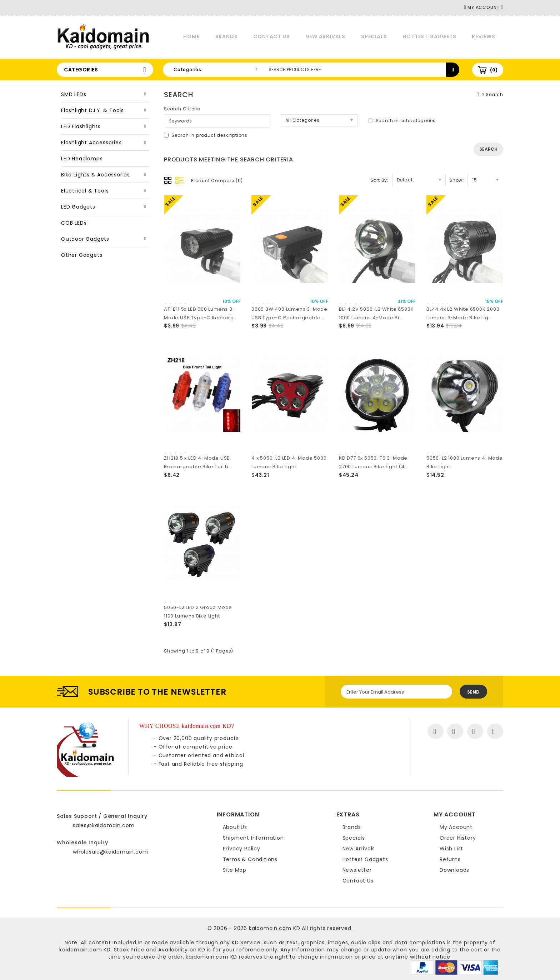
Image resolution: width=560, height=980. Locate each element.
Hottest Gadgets (429, 36)
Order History (458, 838)
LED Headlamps (82, 159)
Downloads (454, 870)
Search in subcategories (402, 121)
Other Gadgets (82, 255)
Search (494, 94)
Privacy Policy (242, 849)
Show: (457, 180)
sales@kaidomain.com (104, 825)
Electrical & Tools (85, 191)
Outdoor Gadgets (85, 239)
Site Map (235, 870)
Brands (227, 36)
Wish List (451, 849)
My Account (456, 827)
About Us (235, 827)
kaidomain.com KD (275, 928)
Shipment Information (253, 838)
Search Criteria (182, 109)
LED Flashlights (81, 126)
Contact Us (271, 36)
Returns (450, 859)
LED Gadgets (78, 207)
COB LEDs (74, 223)
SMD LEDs (74, 94)
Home (191, 36)
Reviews (484, 36)
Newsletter (357, 870)
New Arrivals (325, 36)
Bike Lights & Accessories (96, 175)
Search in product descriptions (206, 135)
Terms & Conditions (250, 859)
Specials (374, 36)
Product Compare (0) (217, 181)
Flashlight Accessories (91, 142)
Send (473, 692)
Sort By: (379, 180)
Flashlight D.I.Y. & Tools (92, 110)
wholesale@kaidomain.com (110, 852)
